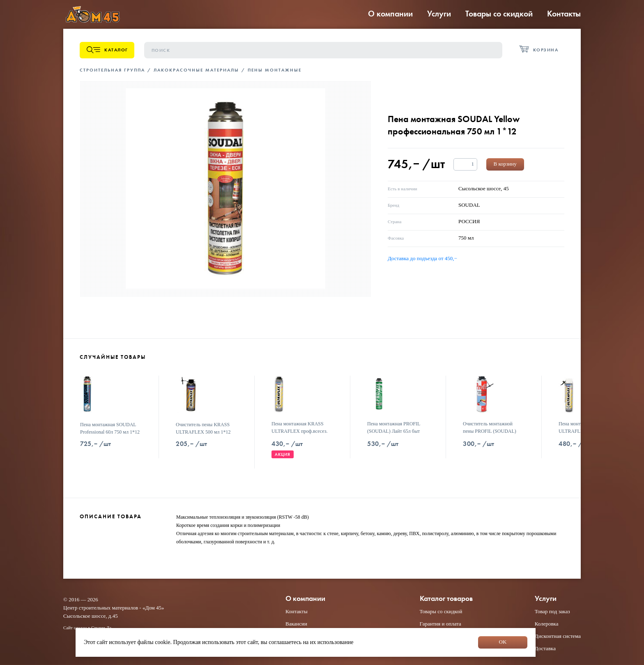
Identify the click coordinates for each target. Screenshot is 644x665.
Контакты (564, 14)
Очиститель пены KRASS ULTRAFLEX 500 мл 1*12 (203, 428)
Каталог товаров (446, 599)
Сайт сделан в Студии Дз (87, 628)
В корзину (505, 164)
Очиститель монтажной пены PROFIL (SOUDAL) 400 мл (490, 431)
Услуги (439, 14)
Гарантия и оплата (440, 624)
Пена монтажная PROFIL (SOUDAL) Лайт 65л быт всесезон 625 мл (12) (394, 431)
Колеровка (547, 624)
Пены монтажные (275, 70)
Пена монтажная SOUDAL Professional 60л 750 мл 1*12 (110, 428)
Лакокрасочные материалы (196, 70)
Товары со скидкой (499, 14)
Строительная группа (112, 70)
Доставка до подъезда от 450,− (422, 258)
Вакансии (296, 624)
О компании (390, 14)
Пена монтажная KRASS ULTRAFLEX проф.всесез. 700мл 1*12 (299, 431)
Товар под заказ (552, 611)
